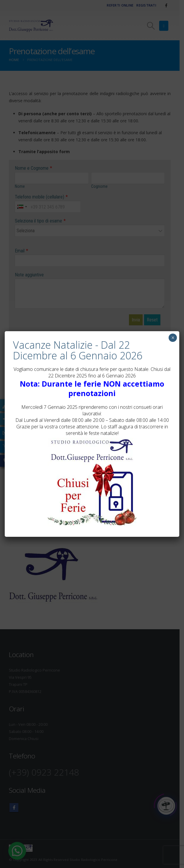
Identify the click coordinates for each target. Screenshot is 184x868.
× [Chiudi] (173, 338)
